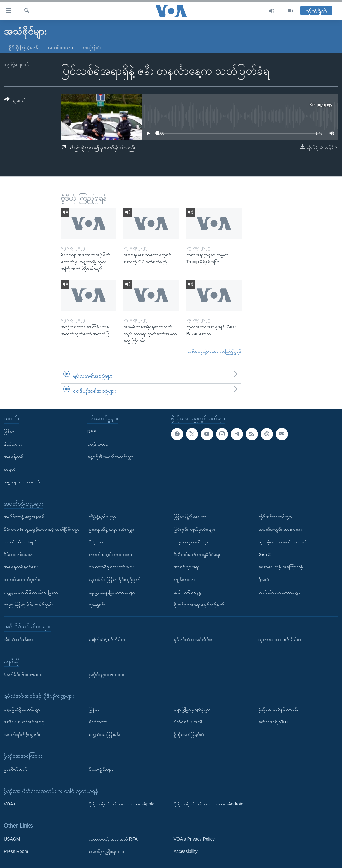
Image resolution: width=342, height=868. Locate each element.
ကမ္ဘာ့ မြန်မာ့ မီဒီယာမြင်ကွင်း (28, 605)
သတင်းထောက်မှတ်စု (22, 579)
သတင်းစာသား (60, 47)
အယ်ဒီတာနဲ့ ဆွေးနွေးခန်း (25, 517)
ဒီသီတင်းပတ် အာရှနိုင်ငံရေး (197, 554)
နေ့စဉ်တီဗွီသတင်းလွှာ (22, 709)
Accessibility (186, 852)
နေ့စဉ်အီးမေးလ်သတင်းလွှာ (111, 457)
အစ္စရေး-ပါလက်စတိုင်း (23, 482)
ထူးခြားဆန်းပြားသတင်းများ (112, 592)
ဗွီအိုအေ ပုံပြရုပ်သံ (189, 734)
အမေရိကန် (14, 457)
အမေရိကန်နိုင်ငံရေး (21, 567)
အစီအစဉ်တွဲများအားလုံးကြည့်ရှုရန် (214, 351)
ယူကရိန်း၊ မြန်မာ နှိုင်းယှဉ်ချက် (115, 579)
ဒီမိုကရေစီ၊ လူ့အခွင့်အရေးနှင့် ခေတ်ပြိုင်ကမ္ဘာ (42, 529)
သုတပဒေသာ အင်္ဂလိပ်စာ (280, 639)
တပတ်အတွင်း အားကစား (110, 554)
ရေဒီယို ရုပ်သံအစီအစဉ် (24, 722)
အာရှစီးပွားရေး (186, 567)
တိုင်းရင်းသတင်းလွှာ (275, 517)
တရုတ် (10, 469)
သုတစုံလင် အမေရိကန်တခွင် (283, 542)
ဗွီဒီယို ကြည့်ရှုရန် (23, 47)
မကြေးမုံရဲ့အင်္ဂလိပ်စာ (107, 639)
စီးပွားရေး (97, 542)
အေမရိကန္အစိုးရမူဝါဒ (106, 852)
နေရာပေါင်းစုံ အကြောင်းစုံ (281, 567)
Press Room (16, 852)
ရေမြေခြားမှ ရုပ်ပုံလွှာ (192, 709)
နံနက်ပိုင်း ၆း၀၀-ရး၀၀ (23, 674)
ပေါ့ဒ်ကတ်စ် (98, 444)
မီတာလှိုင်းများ (101, 769)
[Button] (15, 101)
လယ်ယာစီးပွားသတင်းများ (111, 567)
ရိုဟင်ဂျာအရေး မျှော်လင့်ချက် (199, 605)
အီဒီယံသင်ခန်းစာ (18, 639)
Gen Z (264, 554)
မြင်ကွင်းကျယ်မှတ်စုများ (195, 529)
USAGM (12, 839)
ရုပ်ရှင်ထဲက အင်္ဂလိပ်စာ (194, 639)
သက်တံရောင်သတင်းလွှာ (279, 592)
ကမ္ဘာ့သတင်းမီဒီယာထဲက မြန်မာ (31, 592)
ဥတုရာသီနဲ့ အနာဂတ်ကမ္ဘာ (111, 529)
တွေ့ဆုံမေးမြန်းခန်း (105, 734)
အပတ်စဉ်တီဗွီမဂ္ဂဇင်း (22, 734)
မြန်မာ (9, 432)
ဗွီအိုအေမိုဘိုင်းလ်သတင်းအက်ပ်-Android (209, 804)
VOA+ (10, 804)
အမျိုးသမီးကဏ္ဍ (188, 592)
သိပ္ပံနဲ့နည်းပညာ (102, 517)
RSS (92, 432)
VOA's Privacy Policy (194, 839)
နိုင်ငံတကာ (13, 444)
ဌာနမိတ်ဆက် (16, 769)
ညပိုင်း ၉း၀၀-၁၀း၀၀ (107, 674)
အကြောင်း (92, 47)
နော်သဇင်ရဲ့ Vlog (273, 722)
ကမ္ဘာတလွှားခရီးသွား (192, 542)
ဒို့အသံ (264, 579)
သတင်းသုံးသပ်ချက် (21, 542)
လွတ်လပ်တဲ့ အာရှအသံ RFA (113, 839)
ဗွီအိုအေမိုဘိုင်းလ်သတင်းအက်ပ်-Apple (122, 804)
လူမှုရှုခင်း (97, 605)
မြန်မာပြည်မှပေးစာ (190, 517)
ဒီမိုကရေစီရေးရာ (19, 554)
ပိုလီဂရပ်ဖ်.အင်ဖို (188, 722)
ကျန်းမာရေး (184, 579)
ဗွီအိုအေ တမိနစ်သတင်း (278, 709)
